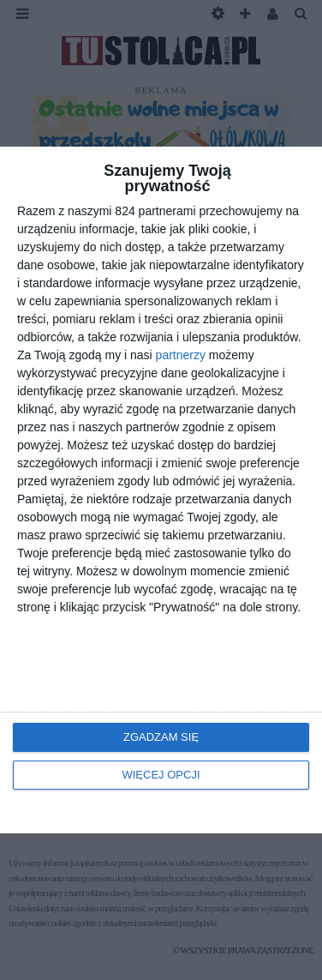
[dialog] (161, 490)
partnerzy (181, 355)
